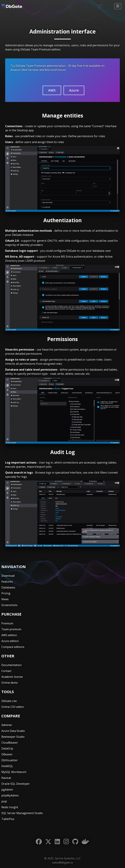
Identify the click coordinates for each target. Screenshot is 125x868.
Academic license (12, 677)
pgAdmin (7, 790)
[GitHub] (75, 842)
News (5, 599)
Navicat (6, 778)
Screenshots (9, 605)
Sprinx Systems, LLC (68, 858)
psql (4, 801)
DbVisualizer (10, 760)
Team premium (11, 629)
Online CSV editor (13, 707)
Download (8, 576)
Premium (7, 623)
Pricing (6, 593)
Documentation (11, 665)
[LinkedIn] (57, 842)
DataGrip (7, 748)
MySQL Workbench (14, 772)
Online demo (10, 683)
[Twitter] (48, 842)
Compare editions (13, 647)
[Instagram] (66, 842)
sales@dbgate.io (62, 862)
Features (7, 582)
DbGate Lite (9, 701)
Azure (74, 90)
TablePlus (8, 819)
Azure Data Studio (13, 731)
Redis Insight (10, 807)
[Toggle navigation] (118, 6)
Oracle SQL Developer (16, 784)
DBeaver (7, 754)
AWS (52, 90)
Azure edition (10, 641)
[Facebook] (39, 842)
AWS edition (9, 635)
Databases (8, 587)
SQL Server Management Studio (22, 813)
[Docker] (85, 842)
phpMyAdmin (10, 795)
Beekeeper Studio (13, 737)
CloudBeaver (10, 743)
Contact (6, 671)
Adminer (7, 725)
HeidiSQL (7, 766)
